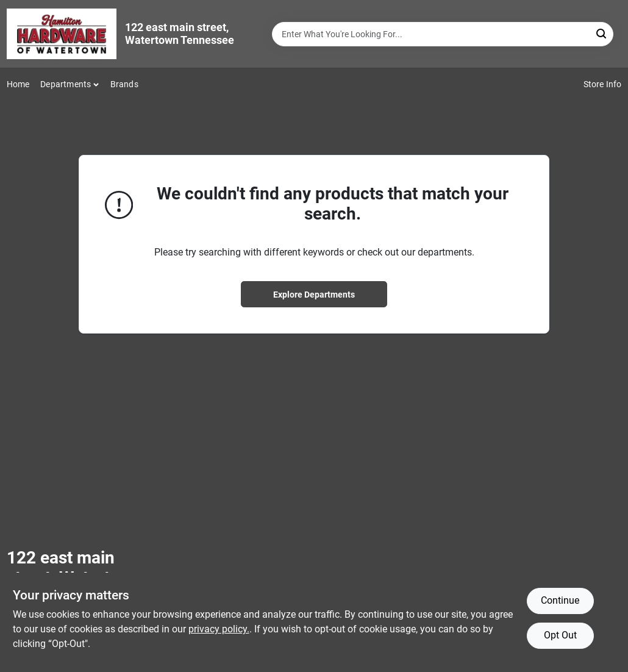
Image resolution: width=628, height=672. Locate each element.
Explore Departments (314, 295)
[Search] (602, 33)
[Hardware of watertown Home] (62, 34)
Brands (124, 84)
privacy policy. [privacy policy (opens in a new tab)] (219, 629)
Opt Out (560, 635)
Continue (560, 600)
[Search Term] (443, 34)
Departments (66, 84)
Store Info (603, 84)
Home (18, 84)
